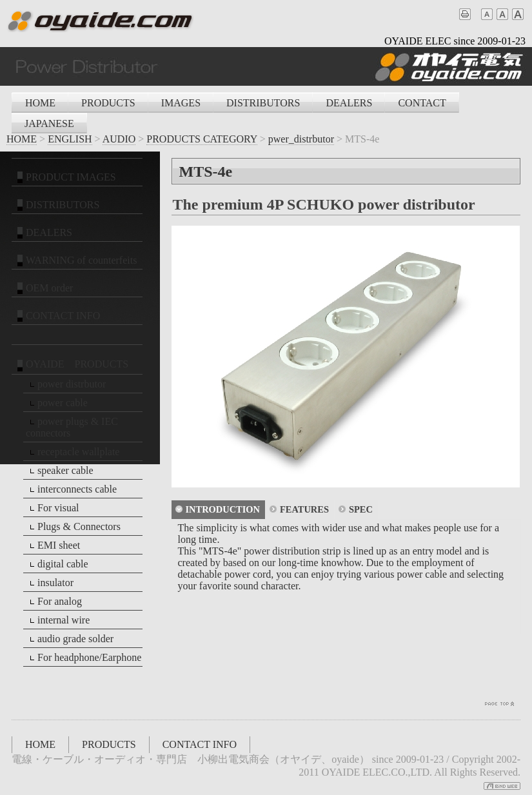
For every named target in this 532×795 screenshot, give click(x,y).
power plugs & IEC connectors (72, 427)
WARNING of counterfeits (75, 260)
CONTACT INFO (57, 316)
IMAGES (181, 103)
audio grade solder (70, 639)
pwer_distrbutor (301, 139)
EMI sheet (53, 545)
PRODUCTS (108, 103)
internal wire (58, 620)
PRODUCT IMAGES (65, 177)
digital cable (57, 564)
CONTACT (422, 103)
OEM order (44, 288)
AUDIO (119, 139)
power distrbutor (66, 384)
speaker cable (60, 471)
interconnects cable (71, 489)
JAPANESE (49, 123)
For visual (52, 508)
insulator (50, 583)
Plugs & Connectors (73, 527)
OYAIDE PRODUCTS (71, 365)
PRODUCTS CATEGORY (202, 139)
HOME (40, 103)
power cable (57, 403)
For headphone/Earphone (84, 658)
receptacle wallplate (73, 452)
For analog (54, 602)
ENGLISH (70, 139)
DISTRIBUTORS (263, 103)
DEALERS (349, 103)
